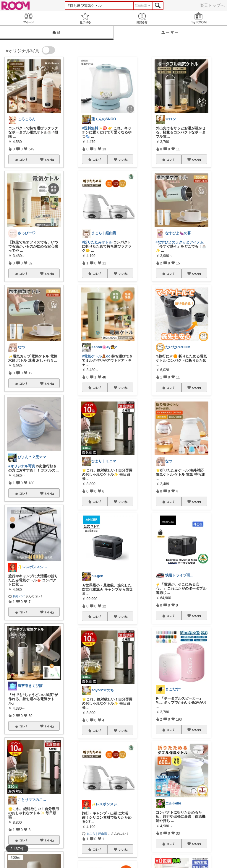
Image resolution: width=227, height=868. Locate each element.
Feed (28, 18)
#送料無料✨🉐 (94, 128)
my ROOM (199, 18)
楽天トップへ (212, 5)
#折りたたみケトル (97, 242)
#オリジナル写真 (22, 466)
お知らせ (142, 18)
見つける (85, 18)
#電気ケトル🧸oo (96, 356)
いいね (49, 160)
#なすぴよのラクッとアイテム (180, 242)
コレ (24, 160)
